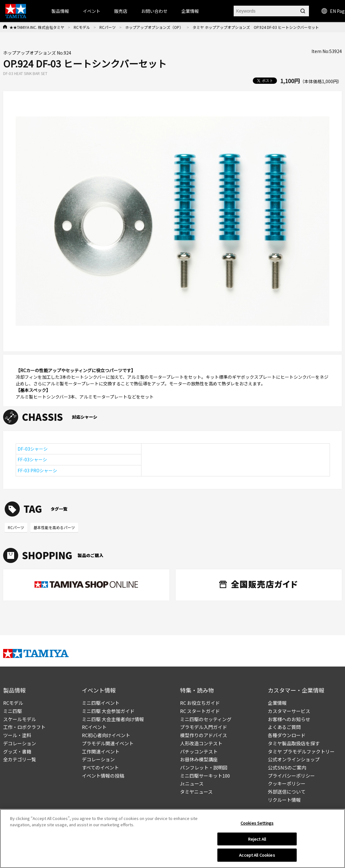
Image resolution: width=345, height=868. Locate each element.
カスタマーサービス (289, 711)
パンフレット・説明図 (204, 767)
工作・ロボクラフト (24, 727)
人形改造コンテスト (201, 743)
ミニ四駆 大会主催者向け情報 (113, 719)
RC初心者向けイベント (106, 735)
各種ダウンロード (287, 735)
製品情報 (60, 11)
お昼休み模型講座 (199, 759)
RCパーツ (108, 27)
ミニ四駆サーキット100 (205, 776)
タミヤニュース (196, 792)
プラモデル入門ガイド (204, 727)
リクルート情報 (284, 800)
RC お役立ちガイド (200, 703)
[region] (172, 839)
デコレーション (20, 743)
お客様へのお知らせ (289, 719)
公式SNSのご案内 (287, 767)
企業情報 (277, 703)
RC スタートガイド (200, 711)
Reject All (257, 839)
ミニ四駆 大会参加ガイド (108, 711)
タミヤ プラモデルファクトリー (301, 751)
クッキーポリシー (287, 783)
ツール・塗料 (17, 735)
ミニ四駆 (13, 711)
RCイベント (94, 727)
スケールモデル (20, 719)
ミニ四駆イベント (101, 703)
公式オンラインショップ (294, 759)
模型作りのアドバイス (204, 735)
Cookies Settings (257, 823)
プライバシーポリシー (291, 776)
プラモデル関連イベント (108, 743)
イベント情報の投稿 (103, 776)
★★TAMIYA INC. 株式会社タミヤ (37, 27)
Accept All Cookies (257, 855)
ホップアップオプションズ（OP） (154, 27)
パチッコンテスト (199, 751)
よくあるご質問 (284, 727)
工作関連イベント (101, 751)
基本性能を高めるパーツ (54, 527)
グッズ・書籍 (17, 751)
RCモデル (82, 27)
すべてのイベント (100, 767)
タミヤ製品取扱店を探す (294, 743)
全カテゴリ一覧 (20, 759)
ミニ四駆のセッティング (206, 719)
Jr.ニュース (192, 783)
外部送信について (287, 792)
